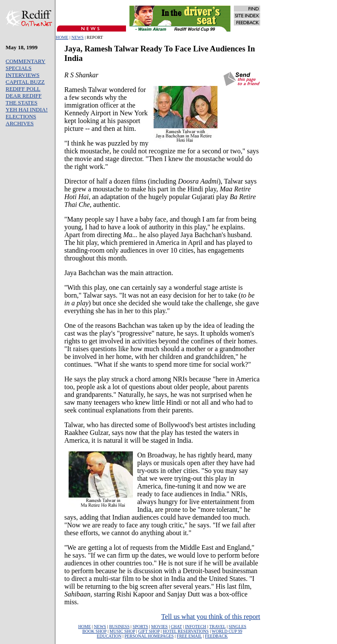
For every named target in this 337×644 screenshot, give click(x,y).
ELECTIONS (21, 116)
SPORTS (140, 627)
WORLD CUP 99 (227, 631)
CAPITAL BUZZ (25, 82)
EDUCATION (109, 636)
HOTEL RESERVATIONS (186, 631)
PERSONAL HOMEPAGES (149, 636)
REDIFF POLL (23, 89)
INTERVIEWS (22, 75)
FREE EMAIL (189, 636)
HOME (62, 37)
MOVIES (159, 627)
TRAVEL (217, 627)
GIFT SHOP (149, 631)
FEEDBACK (216, 636)
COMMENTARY (25, 61)
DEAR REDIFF (24, 96)
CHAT (176, 627)
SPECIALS (19, 68)
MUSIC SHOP (122, 631)
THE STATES (22, 103)
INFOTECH (196, 627)
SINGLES (238, 627)
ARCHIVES (20, 123)
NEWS (77, 37)
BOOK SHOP (94, 631)
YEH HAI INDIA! (27, 109)
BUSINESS (119, 627)
